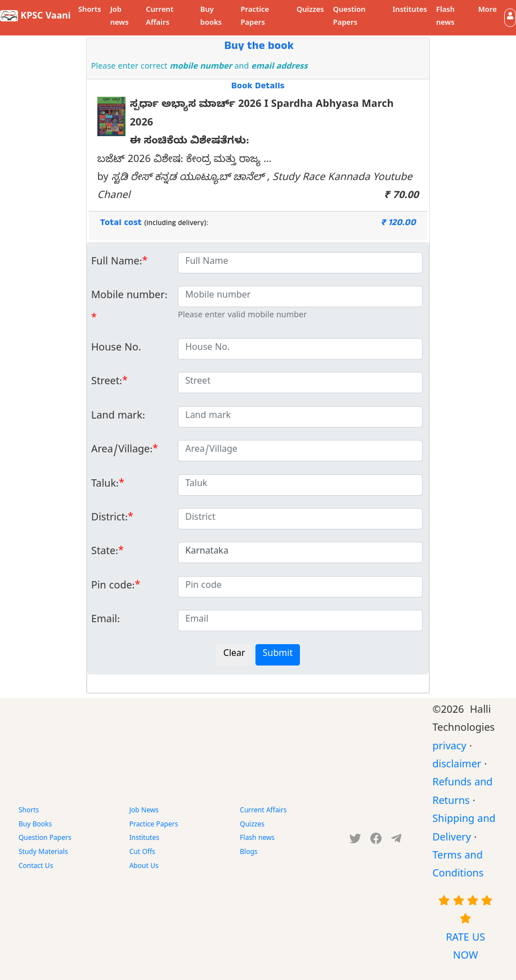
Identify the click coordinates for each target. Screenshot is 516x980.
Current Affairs (160, 17)
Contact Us (36, 867)
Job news (120, 17)
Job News (144, 811)
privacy (449, 748)
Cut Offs (142, 853)
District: (109, 519)
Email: (106, 621)
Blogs (248, 853)
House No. (116, 349)
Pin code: (113, 587)
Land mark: (118, 417)
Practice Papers (255, 17)
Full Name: (117, 263)
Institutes (410, 11)
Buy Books (35, 825)
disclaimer (457, 766)
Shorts (90, 11)
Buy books (211, 17)
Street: (107, 383)
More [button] (488, 11)
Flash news (445, 17)
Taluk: (105, 485)
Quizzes (310, 11)
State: (105, 553)
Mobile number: (129, 297)
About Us (144, 867)
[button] (510, 18)
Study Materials (43, 853)
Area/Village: (122, 451)
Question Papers (349, 17)
